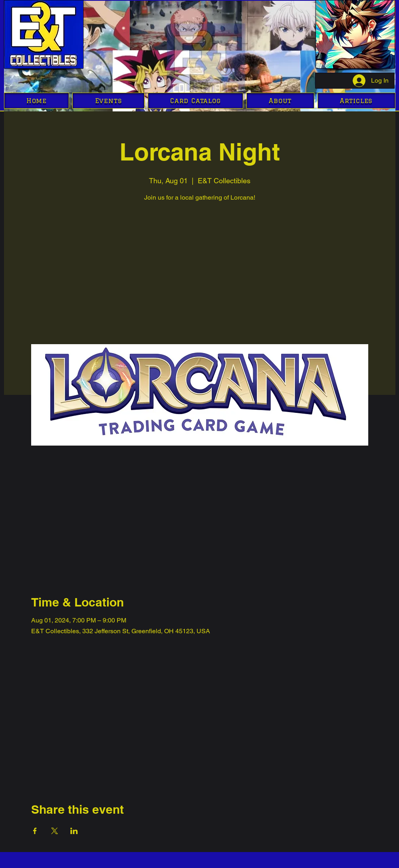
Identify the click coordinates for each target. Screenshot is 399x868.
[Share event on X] (55, 831)
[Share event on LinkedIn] (74, 831)
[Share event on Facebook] (35, 831)
